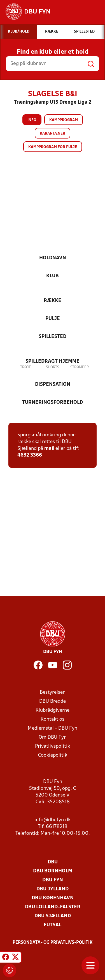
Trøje (26, 367)
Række (53, 301)
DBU (53, 862)
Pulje (53, 319)
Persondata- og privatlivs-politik (53, 943)
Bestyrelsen (53, 692)
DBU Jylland (53, 889)
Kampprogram (64, 120)
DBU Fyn (53, 880)
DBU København (53, 898)
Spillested (53, 337)
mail (49, 449)
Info (32, 120)
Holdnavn (53, 258)
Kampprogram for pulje (53, 147)
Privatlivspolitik (53, 746)
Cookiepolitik (53, 755)
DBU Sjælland (53, 916)
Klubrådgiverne (53, 710)
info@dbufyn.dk (53, 820)
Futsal (53, 925)
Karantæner (53, 134)
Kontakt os (53, 719)
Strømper (80, 367)
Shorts (53, 367)
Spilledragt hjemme (53, 361)
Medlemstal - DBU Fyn (53, 728)
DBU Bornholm (53, 871)
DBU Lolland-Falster (53, 907)
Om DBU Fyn (53, 737)
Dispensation (53, 384)
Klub (53, 276)
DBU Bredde (53, 701)
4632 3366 (30, 455)
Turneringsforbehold (53, 402)
